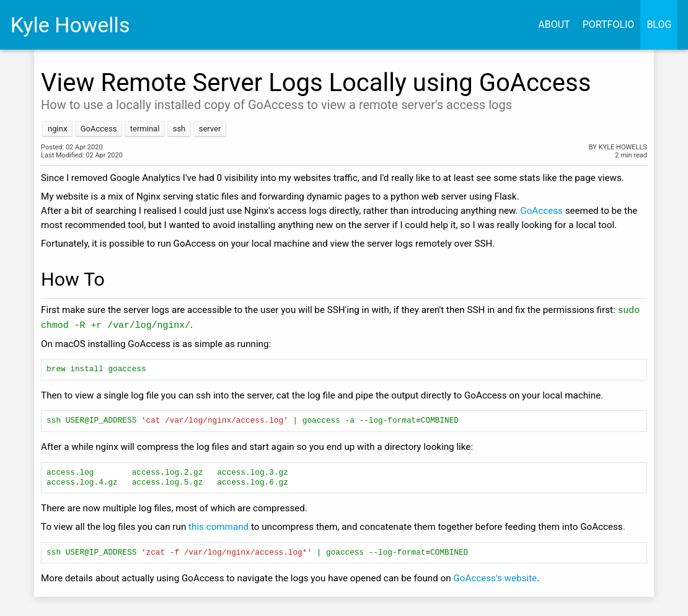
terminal (145, 129)
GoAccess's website (495, 579)
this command (218, 527)
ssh (179, 129)
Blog (659, 24)
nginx (57, 129)
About (554, 24)
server (210, 129)
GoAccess (99, 129)
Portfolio (609, 24)
